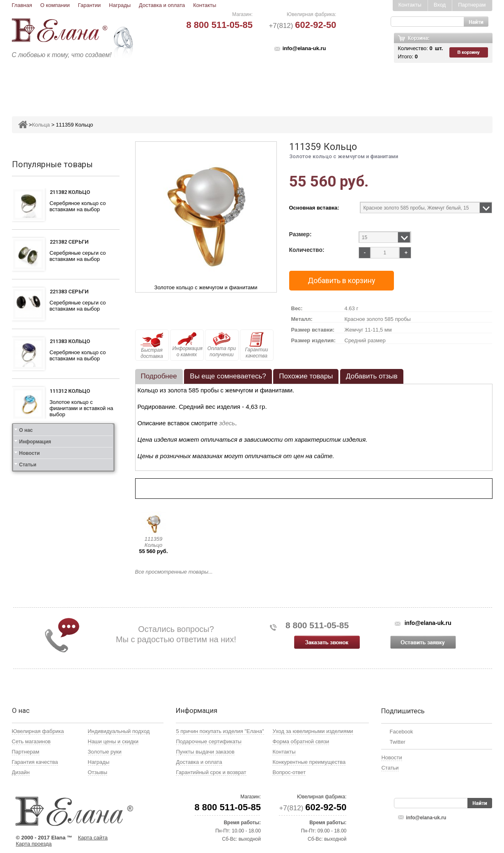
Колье (258, 85)
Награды (120, 5)
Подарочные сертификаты (208, 741)
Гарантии (90, 5)
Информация (35, 560)
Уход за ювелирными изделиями (313, 731)
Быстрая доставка (152, 346)
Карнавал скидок (407, 85)
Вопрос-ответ (289, 772)
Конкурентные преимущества (309, 762)
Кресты (328, 85)
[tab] (159, 376)
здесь (227, 423)
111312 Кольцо (70, 391)
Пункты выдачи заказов (205, 752)
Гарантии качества (256, 345)
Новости (30, 572)
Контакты (205, 5)
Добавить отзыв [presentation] (372, 376)
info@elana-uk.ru (304, 48)
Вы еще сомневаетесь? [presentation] (228, 376)
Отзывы (98, 772)
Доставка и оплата (162, 5)
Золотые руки (105, 752)
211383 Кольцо (70, 341)
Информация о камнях (188, 345)
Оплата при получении (222, 345)
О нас (26, 549)
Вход (440, 5)
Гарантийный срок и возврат (211, 772)
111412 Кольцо (70, 442)
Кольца (118, 85)
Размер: (300, 234)
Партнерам (472, 5)
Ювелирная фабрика (38, 731)
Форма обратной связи (301, 741)
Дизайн (21, 772)
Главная (22, 5)
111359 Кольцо (153, 542)
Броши (226, 85)
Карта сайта (93, 838)
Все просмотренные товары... (174, 572)
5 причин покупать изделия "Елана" (220, 731)
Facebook (401, 732)
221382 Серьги (69, 242)
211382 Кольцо (70, 192)
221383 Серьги (69, 292)
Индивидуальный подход (119, 731)
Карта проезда (34, 844)
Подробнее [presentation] (159, 376)
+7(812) (302, 26)
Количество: (307, 250)
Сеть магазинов (31, 741)
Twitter (397, 742)
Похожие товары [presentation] (306, 376)
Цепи (359, 85)
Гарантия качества (35, 762)
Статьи (28, 583)
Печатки (292, 85)
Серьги (152, 85)
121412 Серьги (69, 492)
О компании (55, 5)
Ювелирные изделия (61, 85)
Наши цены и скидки (113, 741)
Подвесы (190, 85)
